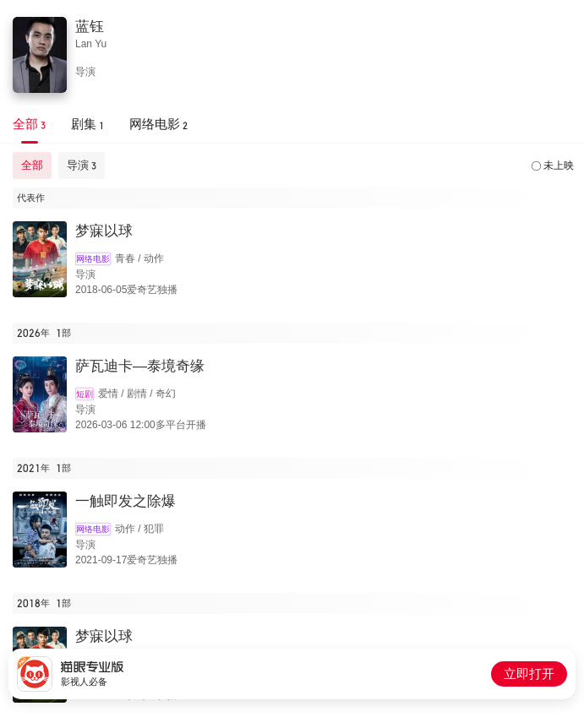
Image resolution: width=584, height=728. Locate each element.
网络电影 (93, 259)
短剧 (85, 394)
